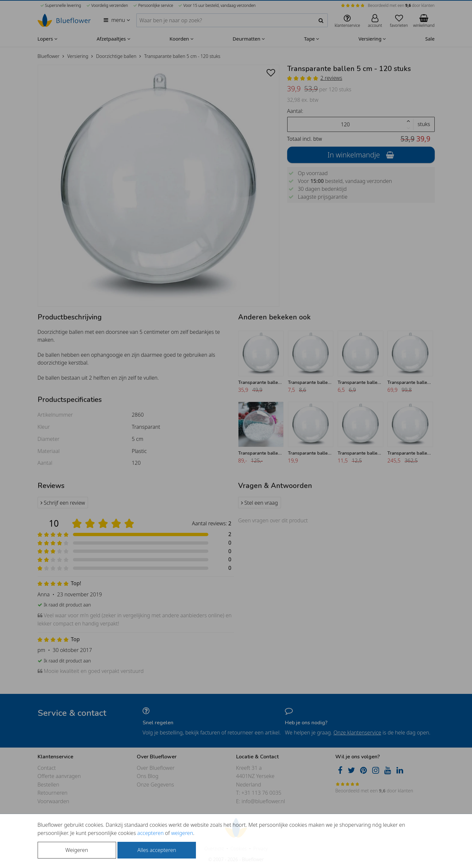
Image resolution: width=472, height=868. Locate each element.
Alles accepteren (157, 850)
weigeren (182, 833)
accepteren (151, 833)
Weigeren (77, 850)
